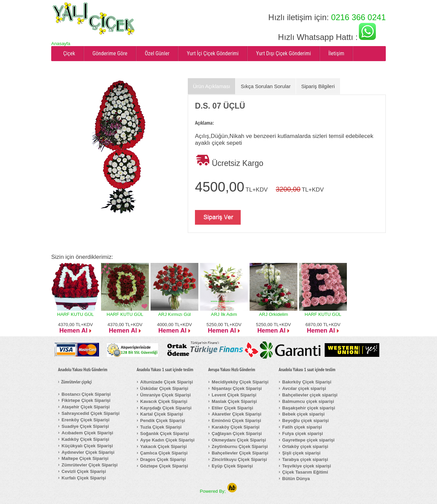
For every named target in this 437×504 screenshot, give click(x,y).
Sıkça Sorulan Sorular (266, 86)
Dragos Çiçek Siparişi (163, 459)
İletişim (336, 53)
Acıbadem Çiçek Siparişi (87, 433)
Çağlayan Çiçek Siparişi (237, 433)
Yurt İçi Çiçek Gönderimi (213, 53)
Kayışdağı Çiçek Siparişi (166, 408)
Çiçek (69, 53)
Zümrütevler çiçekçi (76, 382)
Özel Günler (157, 53)
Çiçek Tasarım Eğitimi (305, 472)
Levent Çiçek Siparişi (234, 395)
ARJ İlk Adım (224, 314)
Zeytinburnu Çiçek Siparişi (240, 446)
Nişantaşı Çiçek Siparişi (237, 388)
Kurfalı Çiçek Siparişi (84, 478)
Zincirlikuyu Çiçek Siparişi (239, 459)
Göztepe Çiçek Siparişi (164, 466)
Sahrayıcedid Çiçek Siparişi (90, 413)
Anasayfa (61, 44)
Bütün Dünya (296, 479)
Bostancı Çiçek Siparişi (86, 394)
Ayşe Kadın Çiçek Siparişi (167, 440)
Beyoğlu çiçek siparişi (306, 421)
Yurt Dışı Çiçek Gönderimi (284, 53)
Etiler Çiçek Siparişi (232, 408)
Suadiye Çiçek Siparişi (85, 426)
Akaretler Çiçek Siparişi (236, 414)
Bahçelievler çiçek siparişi (310, 395)
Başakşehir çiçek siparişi (309, 408)
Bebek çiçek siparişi (304, 414)
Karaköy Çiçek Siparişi (236, 427)
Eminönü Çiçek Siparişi (236, 421)
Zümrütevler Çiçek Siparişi (89, 465)
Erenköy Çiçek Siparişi (85, 420)
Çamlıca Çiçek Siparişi (164, 453)
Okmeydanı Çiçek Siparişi (239, 440)
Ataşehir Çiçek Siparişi (86, 407)
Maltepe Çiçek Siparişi (85, 458)
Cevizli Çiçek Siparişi (84, 471)
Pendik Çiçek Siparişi (163, 421)
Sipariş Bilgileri (318, 86)
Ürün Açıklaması (212, 86)
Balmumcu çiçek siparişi (308, 401)
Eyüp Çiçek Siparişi (232, 466)
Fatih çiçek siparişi (302, 427)
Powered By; (218, 491)
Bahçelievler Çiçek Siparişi (240, 453)
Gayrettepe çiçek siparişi (308, 440)
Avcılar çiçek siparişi (304, 388)
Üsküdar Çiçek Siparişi (164, 388)
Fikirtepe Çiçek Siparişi (86, 400)
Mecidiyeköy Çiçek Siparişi (240, 382)
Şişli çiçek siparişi (301, 453)
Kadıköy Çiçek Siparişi (85, 439)
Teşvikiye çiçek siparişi (307, 466)
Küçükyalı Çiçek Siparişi (87, 446)
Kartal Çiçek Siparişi (162, 414)
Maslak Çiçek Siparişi (234, 401)
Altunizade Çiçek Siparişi (167, 382)
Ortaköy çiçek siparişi (305, 446)
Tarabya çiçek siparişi (305, 459)
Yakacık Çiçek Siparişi (164, 446)
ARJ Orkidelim (273, 314)
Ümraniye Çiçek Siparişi (166, 395)
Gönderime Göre (110, 53)
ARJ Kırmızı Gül (174, 314)
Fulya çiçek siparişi (303, 433)
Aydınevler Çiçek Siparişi (88, 452)
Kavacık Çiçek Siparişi (164, 401)
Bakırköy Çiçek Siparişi (307, 382)
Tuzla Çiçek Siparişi (161, 427)
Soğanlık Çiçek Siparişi (165, 433)
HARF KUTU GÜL (75, 314)
